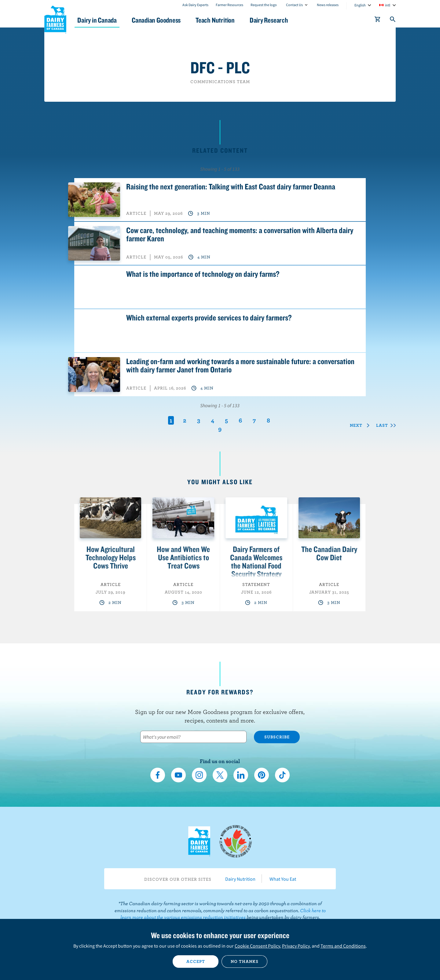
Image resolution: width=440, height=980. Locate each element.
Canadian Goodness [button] (162, 20)
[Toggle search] (393, 20)
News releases (328, 5)
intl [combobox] (388, 5)
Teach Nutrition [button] (222, 20)
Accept (196, 961)
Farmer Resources (229, 5)
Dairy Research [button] (277, 20)
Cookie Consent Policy (257, 946)
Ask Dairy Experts (195, 5)
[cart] (378, 20)
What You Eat (283, 879)
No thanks (245, 961)
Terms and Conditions (343, 946)
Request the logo (264, 5)
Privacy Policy (296, 946)
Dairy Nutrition (240, 879)
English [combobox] (360, 5)
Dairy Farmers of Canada (55, 19)
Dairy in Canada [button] (102, 20)
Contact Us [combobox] (294, 5)
